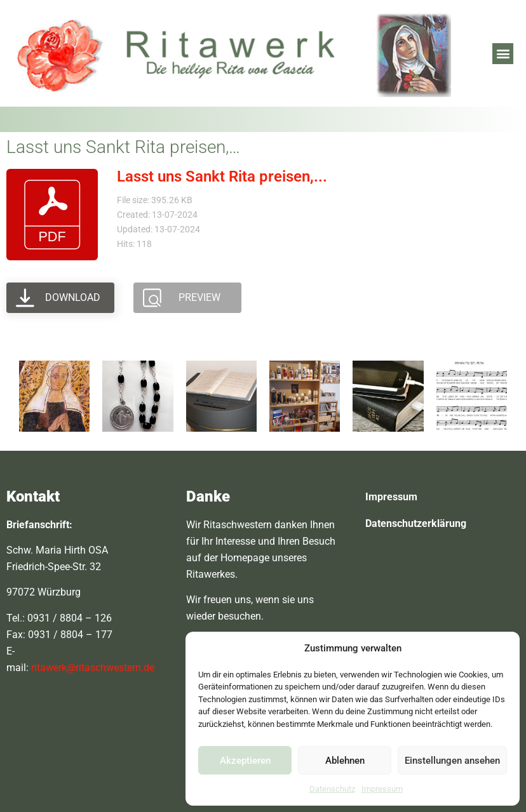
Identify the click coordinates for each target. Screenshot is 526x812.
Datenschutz (332, 789)
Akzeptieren (245, 761)
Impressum (382, 789)
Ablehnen (345, 761)
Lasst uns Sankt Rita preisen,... (222, 176)
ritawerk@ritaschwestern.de (93, 668)
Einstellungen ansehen (452, 761)
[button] (503, 54)
